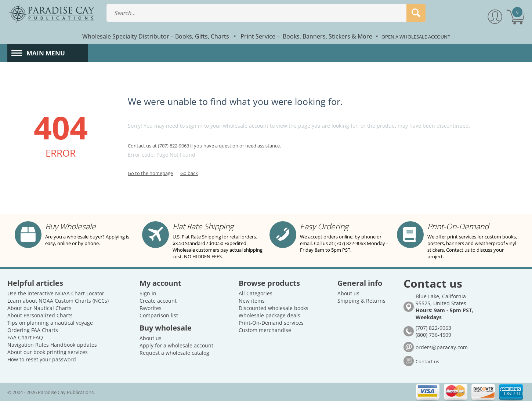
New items (252, 301)
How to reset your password (42, 359)
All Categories (256, 293)
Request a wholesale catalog (174, 353)
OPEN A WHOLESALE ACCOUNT (416, 37)
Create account (158, 301)
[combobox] (266, 13)
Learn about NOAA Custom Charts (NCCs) (58, 301)
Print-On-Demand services (271, 323)
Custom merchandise (265, 330)
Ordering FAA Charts (33, 330)
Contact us (427, 361)
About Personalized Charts (40, 315)
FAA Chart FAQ (25, 337)
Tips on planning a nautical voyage (50, 323)
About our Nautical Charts (39, 308)
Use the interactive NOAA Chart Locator (56, 293)
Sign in (148, 293)
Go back (189, 173)
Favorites (151, 308)
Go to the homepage (150, 173)
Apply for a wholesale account (176, 345)
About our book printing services (48, 352)
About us (151, 338)
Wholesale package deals (269, 315)
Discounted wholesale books (274, 308)
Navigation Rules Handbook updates (52, 345)
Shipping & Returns (361, 301)
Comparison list (159, 315)
